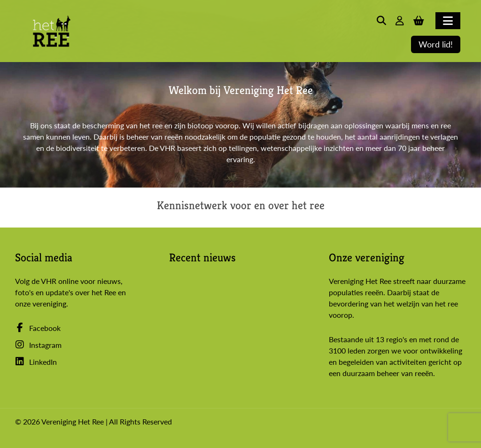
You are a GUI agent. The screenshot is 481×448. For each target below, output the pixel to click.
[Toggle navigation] (448, 21)
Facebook (38, 328)
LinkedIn (36, 362)
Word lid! (436, 44)
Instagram (38, 345)
